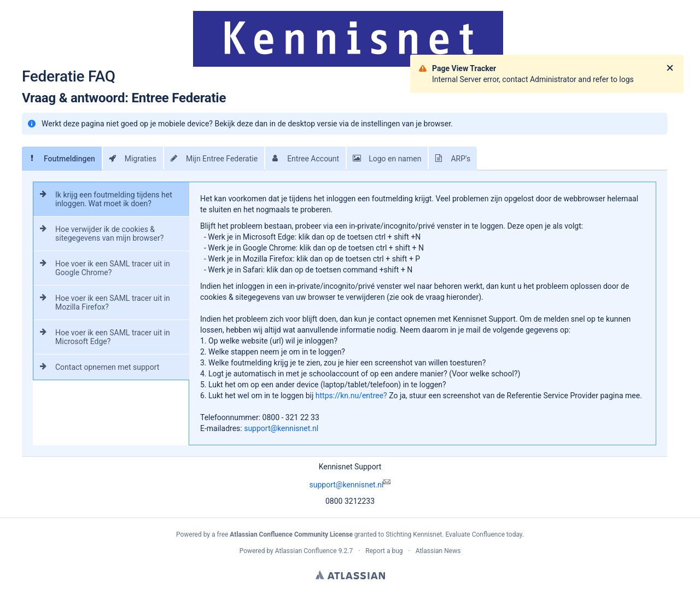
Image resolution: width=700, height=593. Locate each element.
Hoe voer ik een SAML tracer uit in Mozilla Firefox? (102, 303)
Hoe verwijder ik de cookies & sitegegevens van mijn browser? (98, 234)
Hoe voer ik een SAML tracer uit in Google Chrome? (102, 268)
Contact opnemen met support (96, 367)
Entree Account (302, 159)
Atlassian (350, 575)
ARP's (450, 159)
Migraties (130, 159)
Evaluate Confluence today (483, 534)
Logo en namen (384, 159)
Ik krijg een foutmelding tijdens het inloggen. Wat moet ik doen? (103, 199)
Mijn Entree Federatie (211, 159)
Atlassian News (438, 551)
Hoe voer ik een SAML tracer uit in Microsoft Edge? (102, 337)
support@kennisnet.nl (350, 485)
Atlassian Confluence (306, 551)
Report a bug (384, 551)
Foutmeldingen (59, 159)
